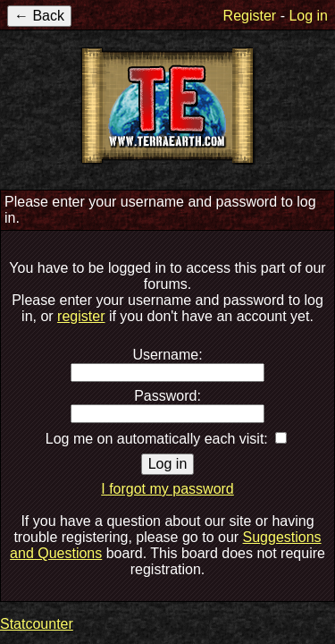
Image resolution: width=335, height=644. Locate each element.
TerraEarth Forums (168, 106)
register (81, 316)
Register (250, 16)
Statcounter (37, 624)
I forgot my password (167, 489)
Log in (308, 16)
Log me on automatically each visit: (157, 439)
